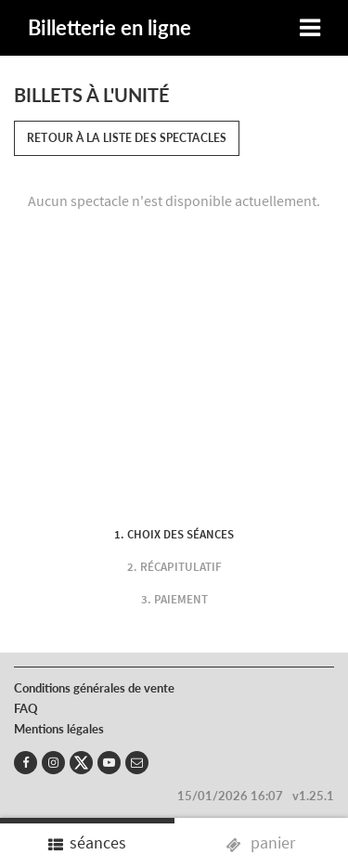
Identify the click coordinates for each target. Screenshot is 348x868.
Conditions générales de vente (94, 688)
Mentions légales (59, 729)
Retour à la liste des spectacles (127, 138)
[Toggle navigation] (310, 28)
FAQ (26, 708)
